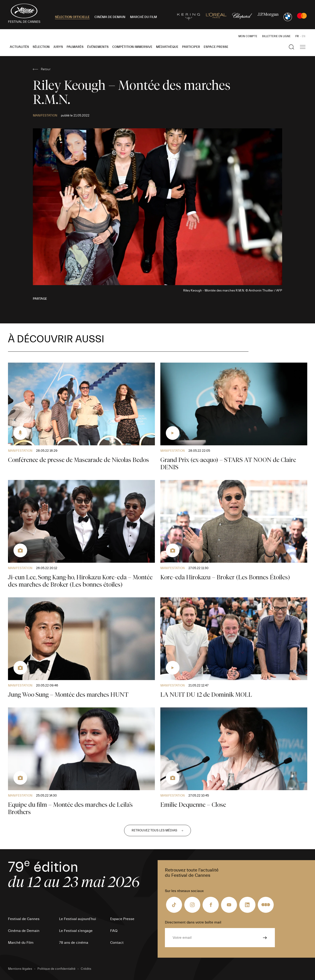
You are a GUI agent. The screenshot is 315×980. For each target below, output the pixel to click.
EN (304, 36)
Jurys (58, 47)
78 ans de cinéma (74, 943)
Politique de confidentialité (56, 969)
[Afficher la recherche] (292, 47)
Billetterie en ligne (276, 36)
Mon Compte (248, 36)
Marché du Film (21, 943)
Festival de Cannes (24, 919)
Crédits (86, 969)
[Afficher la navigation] (303, 47)
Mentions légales (20, 969)
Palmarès (75, 47)
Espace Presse (216, 47)
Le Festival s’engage (76, 931)
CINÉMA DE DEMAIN (110, 17)
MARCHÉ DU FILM (143, 17)
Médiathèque (167, 47)
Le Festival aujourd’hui (78, 919)
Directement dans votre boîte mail (193, 922)
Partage (40, 299)
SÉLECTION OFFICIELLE (72, 17)
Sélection (41, 47)
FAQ (114, 931)
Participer (191, 47)
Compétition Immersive (132, 47)
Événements (98, 47)
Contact (117, 943)
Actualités (19, 47)
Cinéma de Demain (24, 931)
